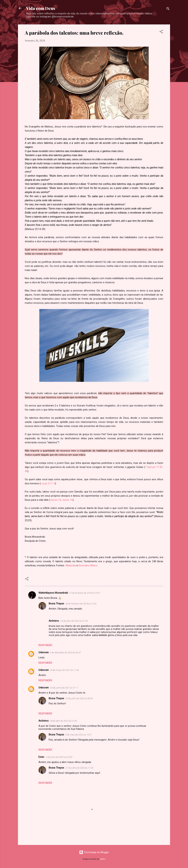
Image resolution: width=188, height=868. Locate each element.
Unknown (44, 652)
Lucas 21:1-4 (48, 483)
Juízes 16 (67, 500)
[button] (161, 32)
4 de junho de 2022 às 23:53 (59, 757)
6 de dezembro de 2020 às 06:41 (66, 652)
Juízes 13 (55, 500)
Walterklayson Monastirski (53, 593)
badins (103, 859)
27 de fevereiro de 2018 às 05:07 (85, 593)
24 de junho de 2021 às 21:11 (64, 688)
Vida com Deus (41, 8)
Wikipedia (71, 565)
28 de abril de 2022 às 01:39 (63, 721)
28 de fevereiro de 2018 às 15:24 (81, 604)
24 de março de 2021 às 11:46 (64, 670)
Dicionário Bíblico (88, 565)
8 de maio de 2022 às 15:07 (79, 735)
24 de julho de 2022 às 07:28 (74, 621)
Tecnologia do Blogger (94, 852)
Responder (45, 645)
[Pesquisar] (168, 9)
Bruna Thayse (56, 604)
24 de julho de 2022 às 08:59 (79, 698)
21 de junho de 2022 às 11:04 (79, 768)
